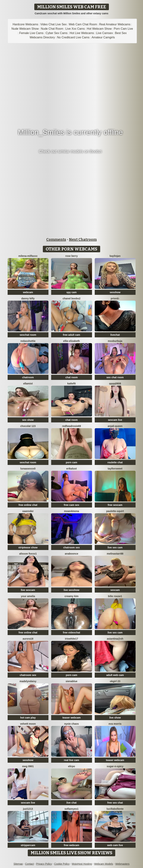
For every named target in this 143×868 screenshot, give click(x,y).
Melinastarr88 (115, 554)
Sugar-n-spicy (115, 766)
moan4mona (71, 511)
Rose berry (71, 256)
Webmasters (122, 864)
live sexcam (28, 590)
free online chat (28, 505)
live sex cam (115, 547)
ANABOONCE (71, 554)
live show (115, 718)
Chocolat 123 (28, 426)
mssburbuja (115, 341)
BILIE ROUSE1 (115, 596)
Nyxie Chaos (71, 724)
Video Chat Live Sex (53, 24)
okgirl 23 (115, 681)
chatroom (28, 377)
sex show (28, 420)
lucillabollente (115, 809)
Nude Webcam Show (25, 29)
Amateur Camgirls (103, 37)
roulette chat (115, 462)
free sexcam (115, 505)
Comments (56, 239)
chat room (71, 377)
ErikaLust (71, 469)
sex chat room (115, 377)
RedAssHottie (28, 341)
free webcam (72, 845)
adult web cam (115, 675)
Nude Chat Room (52, 29)
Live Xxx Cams (75, 29)
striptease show (28, 547)
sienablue (72, 681)
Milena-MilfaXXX (28, 256)
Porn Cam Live (123, 29)
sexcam (115, 590)
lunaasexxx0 (28, 469)
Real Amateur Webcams (115, 24)
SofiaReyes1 (71, 809)
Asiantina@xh (115, 639)
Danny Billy (28, 298)
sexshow (115, 292)
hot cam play (28, 718)
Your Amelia (28, 596)
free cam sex (72, 505)
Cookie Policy (62, 864)
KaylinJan (115, 256)
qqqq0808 (115, 384)
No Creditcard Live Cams (73, 37)
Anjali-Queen (115, 426)
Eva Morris (115, 724)
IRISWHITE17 (71, 639)
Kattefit (71, 384)
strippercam (28, 845)
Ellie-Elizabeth (71, 341)
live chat (71, 803)
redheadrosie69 (71, 426)
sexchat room (28, 335)
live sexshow (71, 590)
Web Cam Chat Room (83, 24)
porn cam (71, 462)
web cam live (115, 845)
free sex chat (115, 803)
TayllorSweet (115, 469)
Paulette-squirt (115, 511)
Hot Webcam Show (99, 29)
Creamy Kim (71, 596)
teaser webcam (71, 718)
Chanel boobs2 (71, 298)
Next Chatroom (83, 239)
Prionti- (115, 298)
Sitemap (18, 864)
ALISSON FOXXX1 (28, 554)
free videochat (72, 633)
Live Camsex (104, 33)
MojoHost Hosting (82, 864)
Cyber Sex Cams (57, 33)
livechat (115, 335)
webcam (28, 292)
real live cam (71, 760)
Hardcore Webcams (25, 24)
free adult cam (72, 335)
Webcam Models (104, 864)
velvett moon (28, 724)
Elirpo (71, 766)
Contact (29, 864)
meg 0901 (28, 766)
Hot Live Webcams (82, 33)
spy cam (71, 292)
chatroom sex (71, 547)
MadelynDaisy (28, 681)
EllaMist (28, 384)
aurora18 (28, 639)
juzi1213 (28, 809)
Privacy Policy (44, 864)
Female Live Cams (31, 33)
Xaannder (28, 511)
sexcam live (115, 420)
